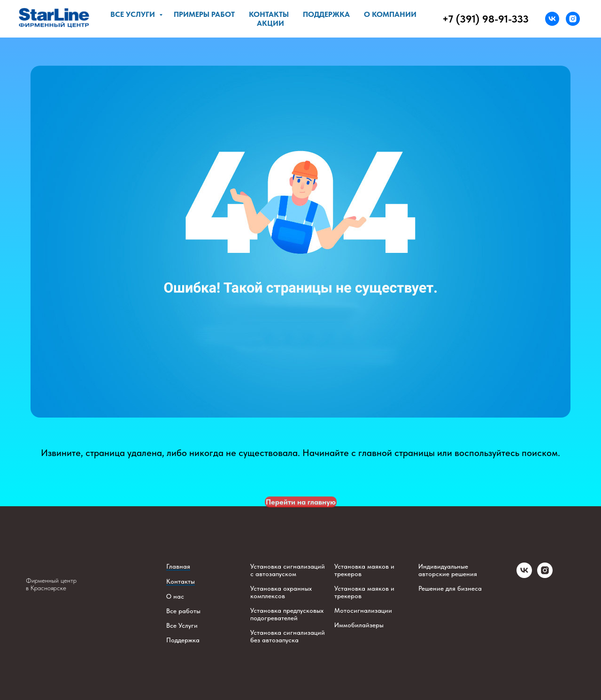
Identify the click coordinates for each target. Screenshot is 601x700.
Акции (270, 23)
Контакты (269, 14)
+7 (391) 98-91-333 (485, 19)
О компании (390, 14)
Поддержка (326, 14)
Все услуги (134, 14)
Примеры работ (204, 14)
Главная (178, 566)
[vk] (552, 19)
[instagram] (573, 19)
